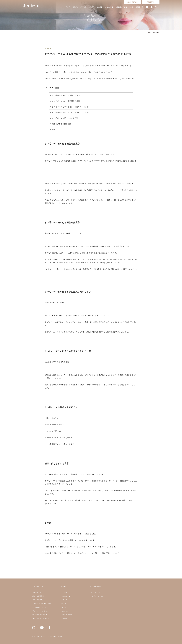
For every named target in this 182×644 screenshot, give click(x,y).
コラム (64, 607)
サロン (64, 604)
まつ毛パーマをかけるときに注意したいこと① (70, 107)
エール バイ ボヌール (39, 607)
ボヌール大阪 (37, 592)
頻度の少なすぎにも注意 (62, 124)
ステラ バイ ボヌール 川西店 (42, 604)
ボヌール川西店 (37, 600)
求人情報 (64, 618)
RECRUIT (140, 7)
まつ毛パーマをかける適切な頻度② (66, 101)
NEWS (75, 7)
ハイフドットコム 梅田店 (41, 618)
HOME (149, 33)
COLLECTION (121, 7)
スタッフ (64, 600)
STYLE (83, 7)
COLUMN (109, 7)
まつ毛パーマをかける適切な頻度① (66, 95)
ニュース (64, 592)
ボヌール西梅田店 (38, 596)
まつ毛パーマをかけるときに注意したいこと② (70, 112)
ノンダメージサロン (97, 596)
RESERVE (151, 2)
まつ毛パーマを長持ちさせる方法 (65, 118)
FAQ (131, 7)
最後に (55, 129)
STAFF (91, 7)
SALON (100, 7)
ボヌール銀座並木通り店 (40, 615)
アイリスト (49, 49)
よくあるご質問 (67, 615)
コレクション (66, 611)
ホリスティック (96, 592)
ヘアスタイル (66, 596)
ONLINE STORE (133, 2)
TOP (68, 7)
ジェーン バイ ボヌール (40, 611)
